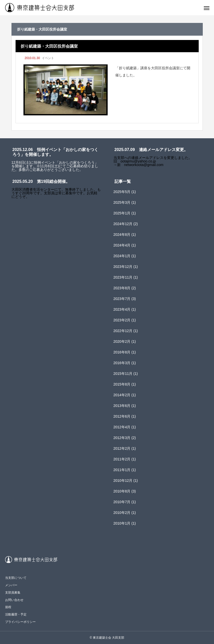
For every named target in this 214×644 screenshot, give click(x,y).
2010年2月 (122, 513)
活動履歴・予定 (16, 614)
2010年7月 (122, 502)
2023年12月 (123, 267)
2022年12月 (123, 331)
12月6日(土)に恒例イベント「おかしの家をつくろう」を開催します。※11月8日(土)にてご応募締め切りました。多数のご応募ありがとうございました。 (55, 166)
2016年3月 (122, 363)
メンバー (11, 585)
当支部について (16, 578)
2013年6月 (122, 406)
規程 (8, 607)
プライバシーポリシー (20, 622)
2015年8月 (122, 384)
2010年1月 (122, 523)
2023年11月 (123, 277)
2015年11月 (123, 374)
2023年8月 (122, 288)
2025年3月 (122, 202)
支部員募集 (13, 593)
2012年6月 (122, 416)
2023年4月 (122, 309)
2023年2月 (122, 320)
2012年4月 (122, 427)
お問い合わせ (14, 600)
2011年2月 (122, 459)
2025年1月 (122, 213)
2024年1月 (122, 256)
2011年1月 (122, 470)
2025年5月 (122, 192)
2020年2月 (122, 341)
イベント (48, 58)
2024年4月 (122, 245)
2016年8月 (122, 352)
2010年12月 (123, 481)
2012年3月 (122, 438)
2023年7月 (122, 299)
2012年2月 (122, 448)
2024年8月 (122, 235)
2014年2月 (122, 395)
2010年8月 (122, 491)
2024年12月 (123, 224)
